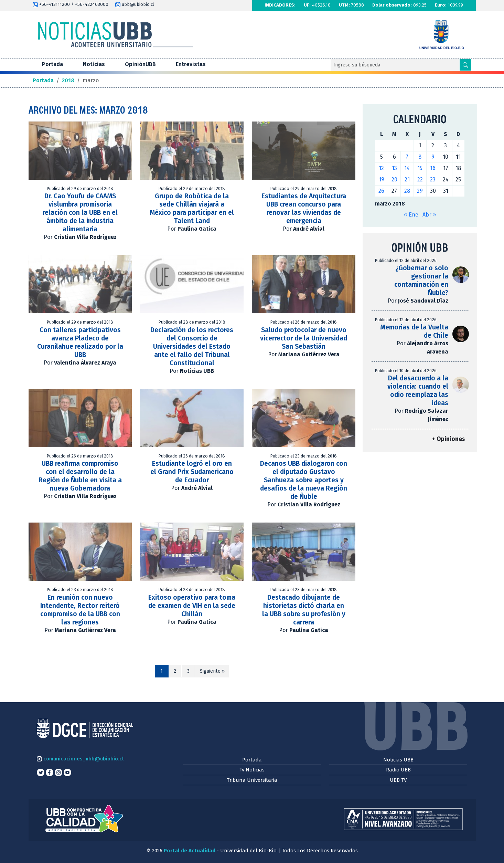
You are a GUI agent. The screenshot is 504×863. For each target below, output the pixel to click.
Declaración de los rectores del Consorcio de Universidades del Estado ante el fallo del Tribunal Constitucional (192, 346)
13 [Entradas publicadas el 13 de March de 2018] (394, 168)
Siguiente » (212, 671)
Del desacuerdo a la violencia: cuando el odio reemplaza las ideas (418, 391)
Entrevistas (191, 64)
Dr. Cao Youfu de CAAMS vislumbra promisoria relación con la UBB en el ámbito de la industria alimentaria (80, 213)
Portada (52, 64)
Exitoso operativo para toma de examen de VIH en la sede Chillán (192, 606)
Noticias (94, 64)
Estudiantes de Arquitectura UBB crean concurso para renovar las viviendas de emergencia (304, 208)
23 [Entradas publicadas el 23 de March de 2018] (433, 180)
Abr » (429, 215)
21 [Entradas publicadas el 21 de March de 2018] (407, 180)
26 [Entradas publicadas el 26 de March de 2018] (381, 191)
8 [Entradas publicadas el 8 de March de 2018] (420, 157)
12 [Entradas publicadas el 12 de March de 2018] (381, 168)
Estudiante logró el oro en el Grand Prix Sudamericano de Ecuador (192, 472)
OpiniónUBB (140, 64)
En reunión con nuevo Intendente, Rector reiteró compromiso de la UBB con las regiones (80, 610)
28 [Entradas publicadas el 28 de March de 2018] (407, 191)
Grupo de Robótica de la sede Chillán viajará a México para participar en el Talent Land (192, 208)
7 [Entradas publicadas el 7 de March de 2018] (407, 157)
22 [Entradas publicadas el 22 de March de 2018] (420, 180)
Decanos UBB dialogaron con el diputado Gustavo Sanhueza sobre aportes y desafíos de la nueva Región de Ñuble (304, 480)
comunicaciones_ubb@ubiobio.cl (80, 759)
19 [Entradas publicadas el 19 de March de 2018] (382, 180)
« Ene (411, 215)
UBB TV (398, 780)
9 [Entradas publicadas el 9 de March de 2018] (433, 157)
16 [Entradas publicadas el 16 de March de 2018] (433, 168)
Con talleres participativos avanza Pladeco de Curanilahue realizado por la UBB (80, 342)
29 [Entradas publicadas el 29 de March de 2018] (420, 191)
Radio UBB (398, 770)
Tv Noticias (252, 770)
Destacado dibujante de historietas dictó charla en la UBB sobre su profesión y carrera (304, 610)
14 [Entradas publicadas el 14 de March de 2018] (407, 168)
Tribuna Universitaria (252, 780)
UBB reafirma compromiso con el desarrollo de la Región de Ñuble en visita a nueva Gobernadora (80, 476)
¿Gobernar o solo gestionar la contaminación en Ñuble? (421, 280)
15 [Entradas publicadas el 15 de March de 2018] (420, 168)
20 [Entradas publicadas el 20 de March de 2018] (394, 180)
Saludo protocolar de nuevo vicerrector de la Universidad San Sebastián (304, 338)
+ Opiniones (448, 439)
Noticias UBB (398, 760)
